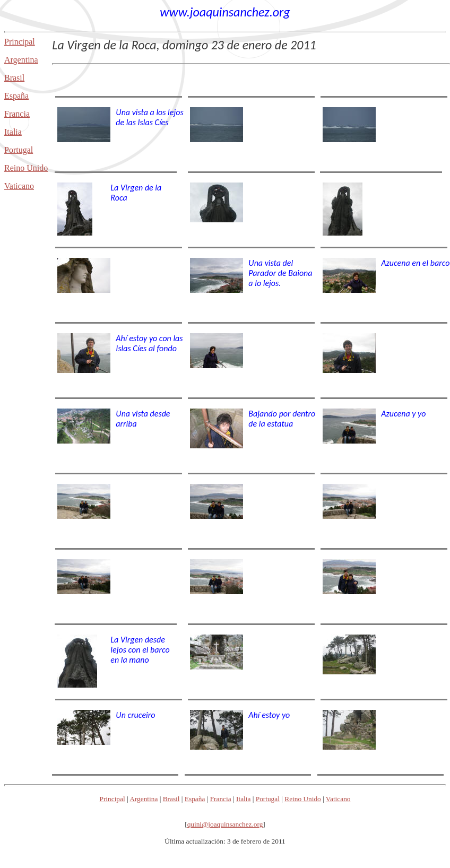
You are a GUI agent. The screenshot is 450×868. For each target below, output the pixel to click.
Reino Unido (26, 168)
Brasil (14, 78)
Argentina (21, 60)
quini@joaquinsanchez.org (225, 824)
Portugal (19, 150)
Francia (17, 114)
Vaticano (19, 186)
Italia (13, 132)
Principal (20, 42)
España (16, 96)
